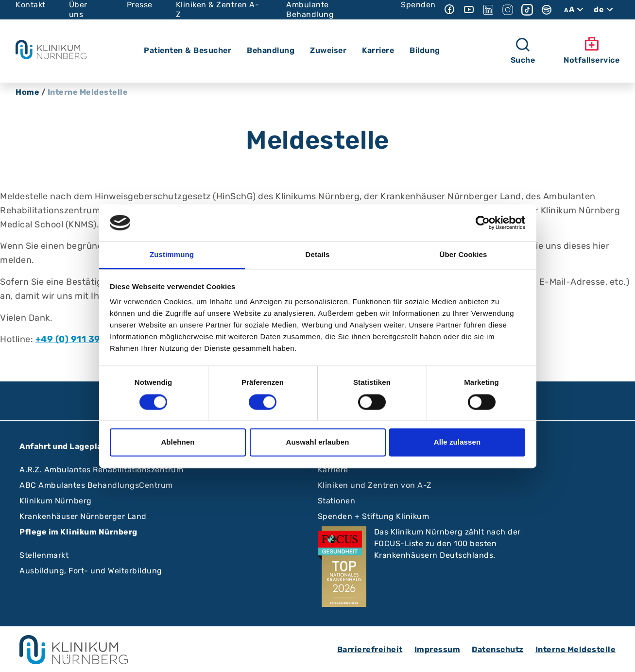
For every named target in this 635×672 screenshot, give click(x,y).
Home (27, 92)
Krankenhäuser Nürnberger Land (83, 516)
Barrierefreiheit (370, 649)
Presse (140, 5)
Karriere (333, 470)
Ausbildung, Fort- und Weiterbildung (91, 571)
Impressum (438, 649)
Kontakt (31, 5)
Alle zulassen (457, 442)
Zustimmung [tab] (172, 255)
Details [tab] (318, 255)
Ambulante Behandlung (310, 9)
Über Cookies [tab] (463, 255)
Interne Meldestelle (576, 649)
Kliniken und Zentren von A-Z (375, 485)
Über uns (78, 9)
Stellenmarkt (44, 555)
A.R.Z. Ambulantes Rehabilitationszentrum (101, 470)
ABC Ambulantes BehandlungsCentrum (96, 485)
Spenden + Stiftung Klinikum (374, 516)
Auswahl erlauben (318, 442)
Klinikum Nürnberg (56, 501)
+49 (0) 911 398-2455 (86, 339)
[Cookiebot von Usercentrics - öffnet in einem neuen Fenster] (483, 223)
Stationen (337, 501)
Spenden (418, 5)
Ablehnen (178, 442)
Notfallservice (592, 51)
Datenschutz (498, 649)
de (605, 10)
